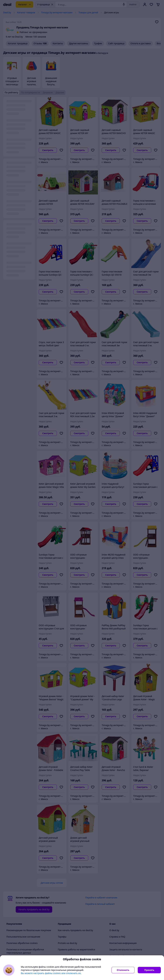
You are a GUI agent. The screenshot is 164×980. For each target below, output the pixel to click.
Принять (149, 970)
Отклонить (123, 970)
